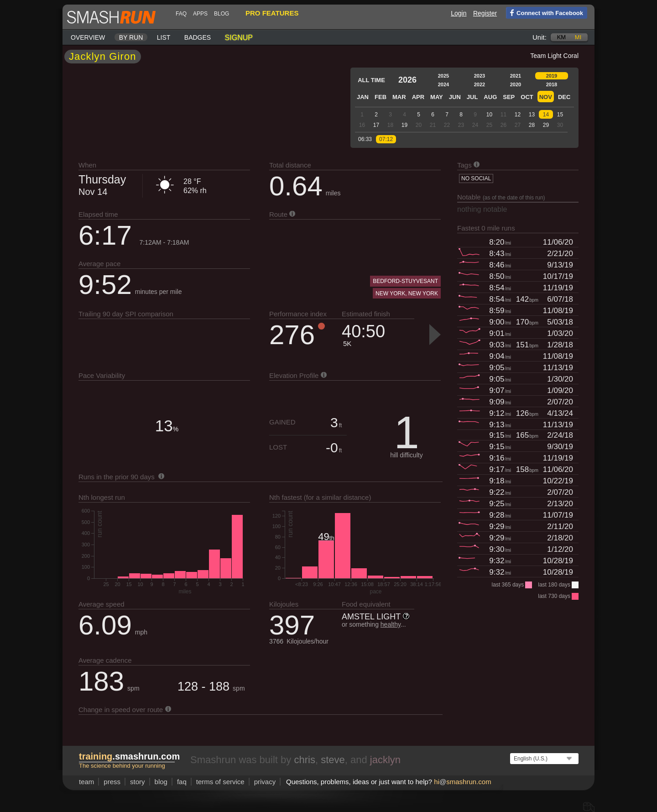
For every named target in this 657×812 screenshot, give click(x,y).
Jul (472, 97)
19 (404, 125)
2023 (480, 76)
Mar (399, 97)
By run (131, 37)
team (86, 782)
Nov (546, 97)
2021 (516, 76)
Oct (527, 97)
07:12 (386, 139)
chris (304, 760)
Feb (381, 97)
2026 (407, 80)
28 (532, 125)
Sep (509, 97)
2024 (443, 84)
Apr (418, 97)
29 (546, 125)
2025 (443, 76)
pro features (272, 13)
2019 (552, 76)
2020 (516, 84)
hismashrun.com (462, 782)
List (164, 37)
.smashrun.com (129, 756)
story (138, 782)
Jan (363, 97)
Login (459, 13)
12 (518, 115)
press (112, 782)
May (437, 97)
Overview (88, 37)
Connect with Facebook (545, 12)
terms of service (220, 782)
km (562, 37)
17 (376, 125)
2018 (552, 84)
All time (371, 80)
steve (333, 760)
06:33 (365, 139)
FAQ (181, 14)
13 (532, 115)
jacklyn (385, 760)
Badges (198, 37)
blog (222, 14)
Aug (490, 97)
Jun (455, 97)
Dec (564, 97)
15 (560, 115)
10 (489, 115)
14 (546, 115)
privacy (265, 782)
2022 (480, 84)
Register (485, 13)
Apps (200, 14)
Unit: (540, 37)
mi (578, 37)
